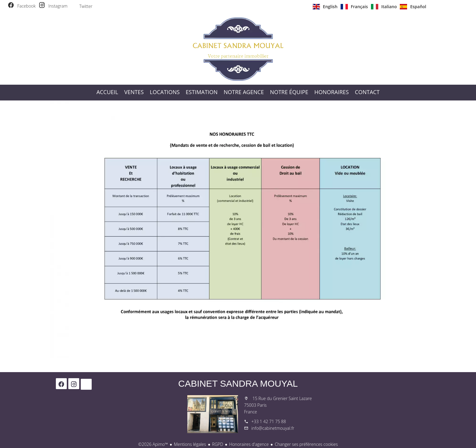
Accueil (238, 49)
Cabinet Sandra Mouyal (238, 384)
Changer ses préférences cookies (306, 444)
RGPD (218, 444)
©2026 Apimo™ (153, 444)
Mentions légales (190, 444)
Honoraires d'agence (249, 444)
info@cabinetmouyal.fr (273, 428)
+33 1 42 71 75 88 (269, 421)
